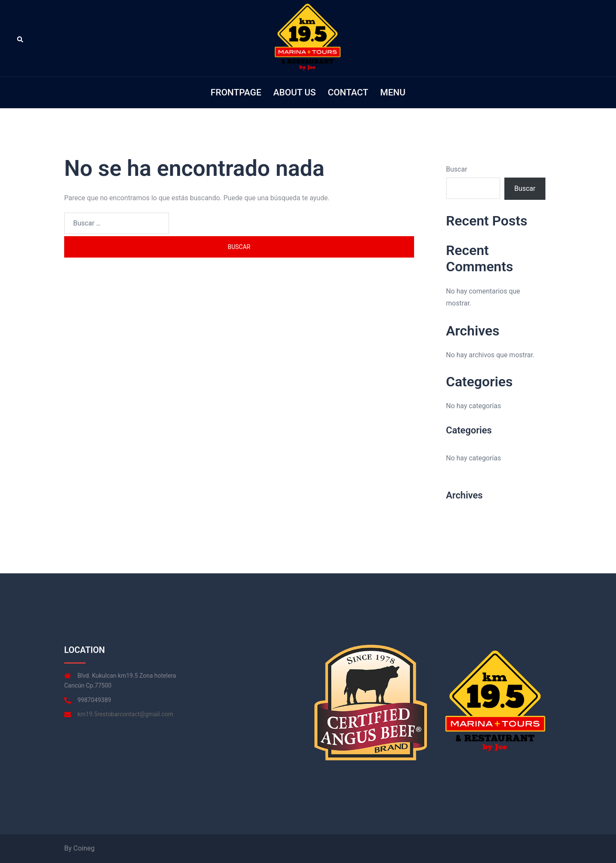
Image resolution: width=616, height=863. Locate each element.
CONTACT (348, 92)
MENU (393, 92)
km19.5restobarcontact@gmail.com (125, 714)
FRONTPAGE (236, 92)
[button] (21, 38)
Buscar (457, 169)
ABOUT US (295, 92)
